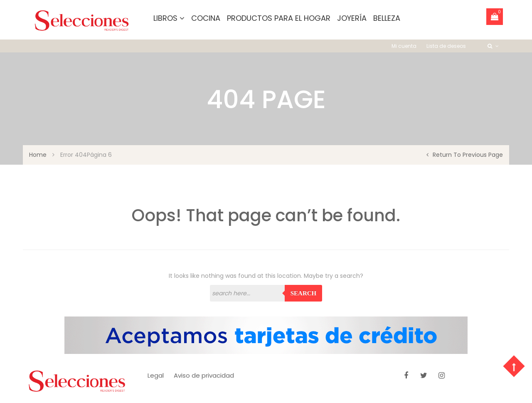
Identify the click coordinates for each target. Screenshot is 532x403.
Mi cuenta (404, 46)
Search (304, 293)
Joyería (352, 18)
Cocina (206, 18)
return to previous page (465, 155)
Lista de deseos (446, 46)
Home (38, 155)
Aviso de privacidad (204, 375)
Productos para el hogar (279, 18)
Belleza (387, 18)
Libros (169, 18)
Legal (156, 375)
